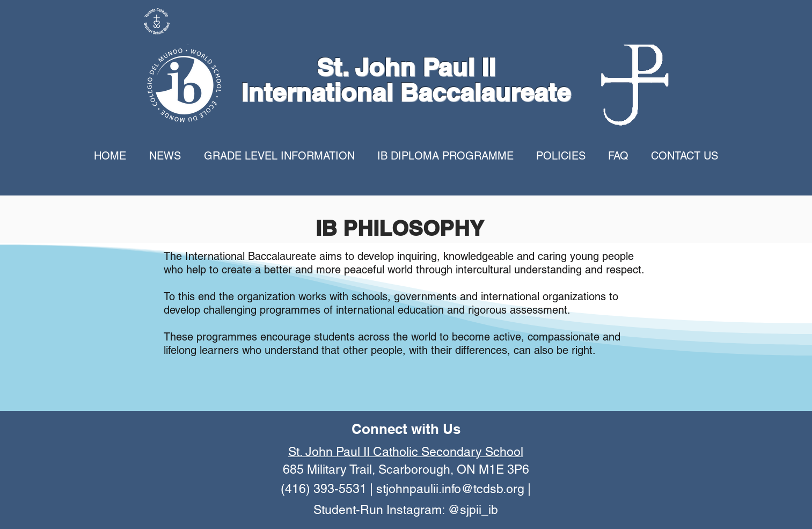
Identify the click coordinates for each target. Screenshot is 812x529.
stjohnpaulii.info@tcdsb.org (450, 489)
